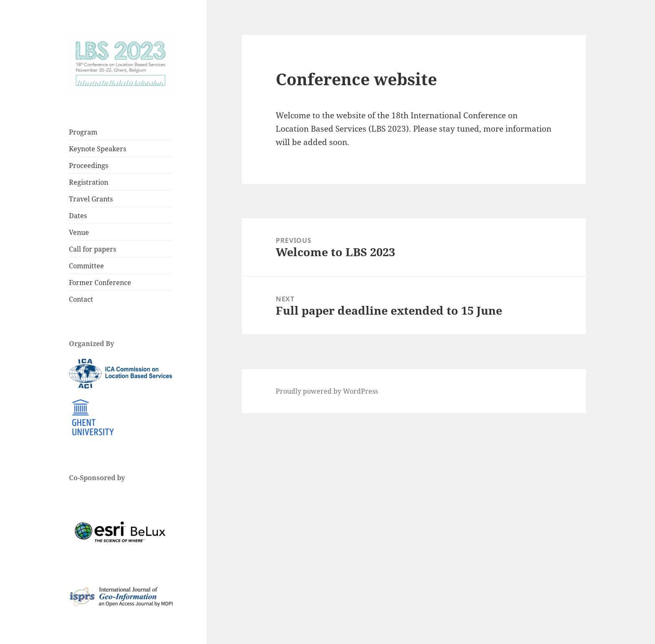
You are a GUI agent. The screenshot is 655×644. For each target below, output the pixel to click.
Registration (89, 182)
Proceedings (89, 165)
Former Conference (100, 283)
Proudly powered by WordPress (327, 391)
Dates (78, 216)
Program (83, 132)
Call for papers (93, 249)
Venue (79, 232)
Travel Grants (91, 199)
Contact (81, 299)
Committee (86, 266)
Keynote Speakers (98, 149)
